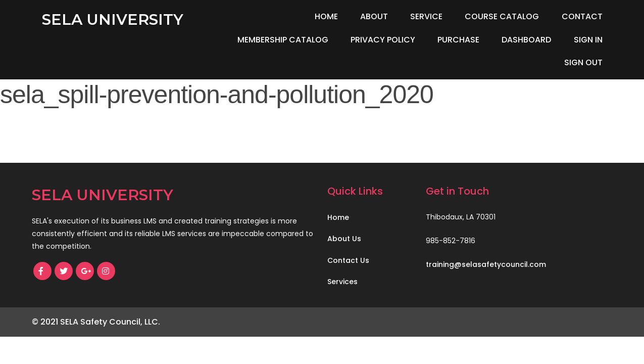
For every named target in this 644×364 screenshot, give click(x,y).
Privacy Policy (383, 40)
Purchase (458, 40)
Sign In (588, 40)
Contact (582, 16)
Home (326, 16)
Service (426, 16)
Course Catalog (502, 16)
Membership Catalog (283, 40)
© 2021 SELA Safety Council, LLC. (96, 322)
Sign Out (583, 62)
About (374, 16)
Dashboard (526, 40)
